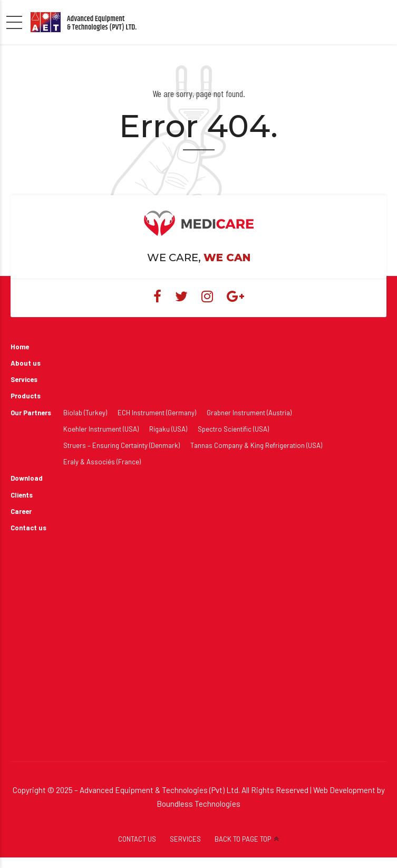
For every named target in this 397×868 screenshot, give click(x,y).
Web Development (344, 790)
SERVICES (185, 839)
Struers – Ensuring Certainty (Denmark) (122, 445)
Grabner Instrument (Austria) (249, 413)
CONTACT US (137, 839)
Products (26, 396)
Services (24, 379)
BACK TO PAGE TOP (243, 839)
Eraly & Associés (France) (102, 462)
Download (27, 478)
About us (26, 363)
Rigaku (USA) (168, 429)
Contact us (28, 528)
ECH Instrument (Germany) (157, 413)
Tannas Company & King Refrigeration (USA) (256, 445)
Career (21, 511)
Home (20, 347)
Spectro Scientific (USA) (233, 429)
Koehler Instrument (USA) (101, 429)
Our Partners (31, 413)
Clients (22, 495)
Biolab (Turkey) (85, 413)
